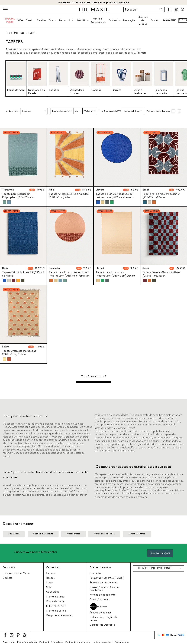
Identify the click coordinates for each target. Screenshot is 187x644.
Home (9, 33)
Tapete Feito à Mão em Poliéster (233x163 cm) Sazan (162, 274)
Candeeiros (114, 20)
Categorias (53, 567)
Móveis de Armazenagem (98, 20)
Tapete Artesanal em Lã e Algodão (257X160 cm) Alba (69, 196)
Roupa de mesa (55, 601)
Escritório (155, 20)
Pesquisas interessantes (59, 615)
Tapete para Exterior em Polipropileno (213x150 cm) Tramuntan (17, 197)
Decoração (129, 20)
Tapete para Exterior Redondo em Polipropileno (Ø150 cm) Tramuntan (69, 274)
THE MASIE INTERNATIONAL (154, 568)
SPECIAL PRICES (56, 606)
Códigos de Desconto (102, 625)
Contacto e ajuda (100, 567)
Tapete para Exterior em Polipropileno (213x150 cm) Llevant (115, 274)
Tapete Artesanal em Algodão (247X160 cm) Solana (19, 353)
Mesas (62, 20)
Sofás (72, 20)
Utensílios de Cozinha (143, 20)
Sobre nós (9, 567)
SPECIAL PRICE (10, 20)
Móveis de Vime (55, 597)
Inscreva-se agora (160, 553)
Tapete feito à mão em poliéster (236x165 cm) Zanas (161, 196)
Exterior (30, 20)
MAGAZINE (170, 20)
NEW (20, 20)
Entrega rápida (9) (111, 111)
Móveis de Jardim (56, 611)
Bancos (53, 20)
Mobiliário (83, 20)
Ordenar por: (12, 111)
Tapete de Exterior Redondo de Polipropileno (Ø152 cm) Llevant (114, 196)
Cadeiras (41, 20)
